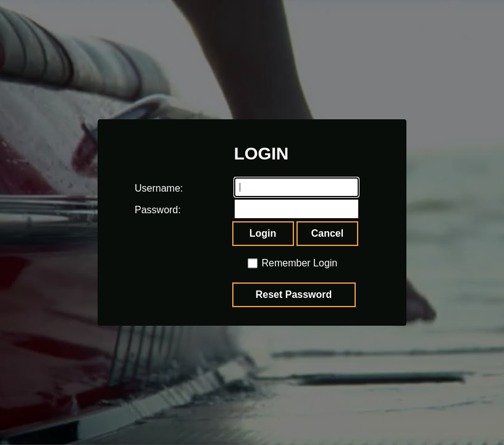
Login (263, 233)
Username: (147, 188)
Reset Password (294, 295)
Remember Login (300, 263)
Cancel (327, 233)
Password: (147, 210)
